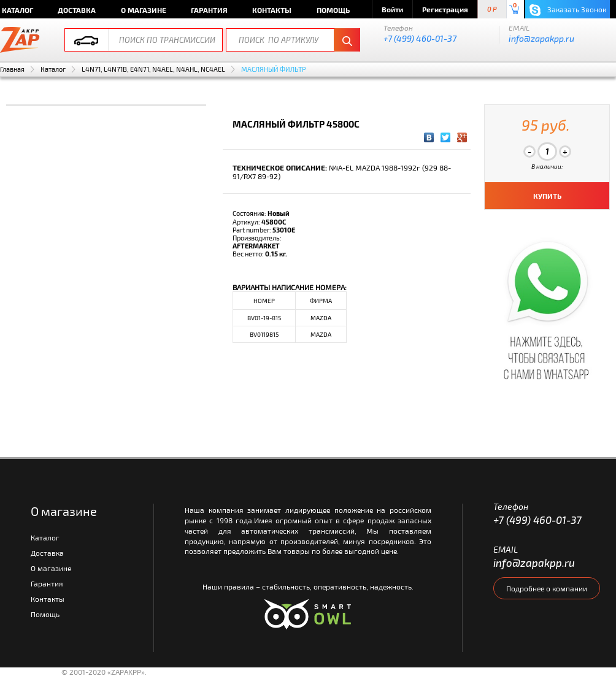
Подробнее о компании (547, 588)
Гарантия (209, 10)
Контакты (272, 10)
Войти (392, 9)
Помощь (333, 10)
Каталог (53, 69)
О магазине (144, 10)
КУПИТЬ (547, 196)
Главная (12, 69)
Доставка (77, 10)
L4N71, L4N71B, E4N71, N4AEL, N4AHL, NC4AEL (153, 69)
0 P (492, 10)
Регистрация (445, 9)
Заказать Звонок (568, 10)
